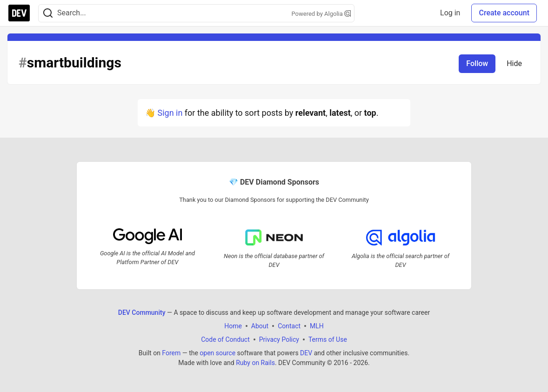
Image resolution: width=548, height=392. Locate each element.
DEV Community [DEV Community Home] (142, 312)
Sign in (170, 113)
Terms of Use (328, 339)
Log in (450, 13)
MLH (317, 326)
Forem (171, 353)
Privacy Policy (279, 339)
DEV (306, 353)
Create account (504, 13)
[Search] (48, 13)
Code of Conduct (225, 339)
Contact (289, 326)
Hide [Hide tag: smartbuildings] (514, 63)
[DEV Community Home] (19, 13)
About (260, 326)
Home (233, 326)
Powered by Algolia (321, 14)
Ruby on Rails (255, 363)
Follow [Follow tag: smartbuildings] (477, 63)
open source (217, 353)
